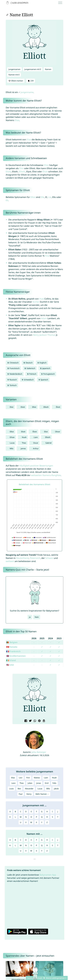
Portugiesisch (48, 374)
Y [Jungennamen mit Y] (42, 822)
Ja (30, 617)
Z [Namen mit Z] (47, 851)
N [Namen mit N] (26, 845)
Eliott (8, 171)
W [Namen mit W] (31, 851)
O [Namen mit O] (31, 845)
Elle (42, 197)
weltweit (10, 561)
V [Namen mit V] (26, 851)
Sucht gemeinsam (35, 978)
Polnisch (32, 374)
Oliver (58, 432)
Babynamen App (48, 875)
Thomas (51, 335)
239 (31, 81)
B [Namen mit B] (15, 840)
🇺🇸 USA (10, 665)
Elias (17, 120)
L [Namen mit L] (15, 845)
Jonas (39, 783)
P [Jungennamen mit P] (36, 817)
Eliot (21, 168)
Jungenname (27, 92)
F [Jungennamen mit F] (37, 812)
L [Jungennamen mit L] (15, 817)
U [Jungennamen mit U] (21, 822)
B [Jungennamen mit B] (15, 812)
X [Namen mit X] (36, 851)
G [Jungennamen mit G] (42, 812)
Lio (50, 197)
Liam (36, 437)
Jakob (56, 789)
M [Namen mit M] (21, 845)
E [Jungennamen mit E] (31, 812)
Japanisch (45, 368)
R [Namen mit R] (47, 845)
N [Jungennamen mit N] (26, 817)
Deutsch (28, 363)
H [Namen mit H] (47, 840)
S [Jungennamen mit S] (52, 817)
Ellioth (22, 171)
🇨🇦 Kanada (12, 647)
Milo (12, 448)
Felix (54, 783)
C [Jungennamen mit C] (21, 812)
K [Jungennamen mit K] (10, 817)
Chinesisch (13, 363)
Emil (47, 783)
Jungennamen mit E (33, 69)
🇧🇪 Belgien (12, 642)
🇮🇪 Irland (11, 660)
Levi (21, 778)
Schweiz (49, 558)
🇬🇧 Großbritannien (16, 656)
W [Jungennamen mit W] (31, 822)
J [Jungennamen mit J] (58, 812)
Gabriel (48, 443)
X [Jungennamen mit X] (36, 822)
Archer (36, 302)
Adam (44, 318)
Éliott (45, 171)
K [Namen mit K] (10, 845)
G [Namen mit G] (42, 840)
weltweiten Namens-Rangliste (46, 475)
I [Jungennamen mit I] (52, 812)
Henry (36, 335)
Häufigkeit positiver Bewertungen (36, 466)
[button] (16, 697)
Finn (28, 778)
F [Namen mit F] (37, 840)
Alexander (29, 789)
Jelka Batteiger (39, 752)
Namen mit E (14, 75)
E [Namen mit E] (31, 840)
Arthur (36, 448)
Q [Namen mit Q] (42, 845)
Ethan (12, 437)
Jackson (43, 335)
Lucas (12, 443)
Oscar (36, 443)
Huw (41, 299)
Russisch (12, 380)
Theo (24, 443)
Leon (13, 783)
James (23, 448)
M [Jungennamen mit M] (21, 817)
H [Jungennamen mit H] (47, 812)
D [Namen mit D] (26, 840)
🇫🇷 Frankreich (13, 651)
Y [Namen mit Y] (42, 851)
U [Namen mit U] (21, 851)
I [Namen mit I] (52, 840)
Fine (47, 256)
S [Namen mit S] (52, 845)
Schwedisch (28, 380)
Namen (48, 69)
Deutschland (22, 558)
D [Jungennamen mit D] (26, 812)
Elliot (46, 165)
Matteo (37, 778)
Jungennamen (14, 69)
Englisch (42, 363)
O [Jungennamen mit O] (31, 817)
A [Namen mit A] (10, 840)
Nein (37, 617)
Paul (21, 794)
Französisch (13, 368)
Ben (19, 789)
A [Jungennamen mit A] (10, 812)
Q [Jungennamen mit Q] (42, 817)
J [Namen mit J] (58, 840)
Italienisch (30, 368)
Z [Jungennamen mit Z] (47, 822)
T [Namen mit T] (58, 845)
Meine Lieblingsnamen (55, 978)
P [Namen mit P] (36, 845)
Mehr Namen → (42, 794)
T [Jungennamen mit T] (58, 817)
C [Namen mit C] (21, 840)
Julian (30, 783)
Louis (11, 789)
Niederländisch (15, 374)
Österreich (35, 558)
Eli (7, 200)
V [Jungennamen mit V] (26, 822)
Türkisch (12, 385)
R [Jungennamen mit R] (47, 817)
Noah (24, 437)
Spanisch (43, 380)
